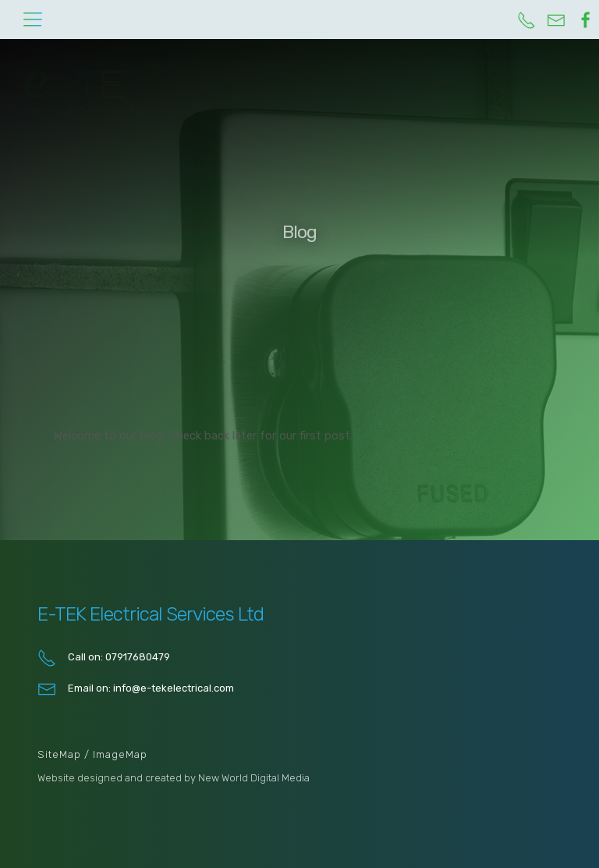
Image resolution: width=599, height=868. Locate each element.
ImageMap (120, 754)
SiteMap (61, 754)
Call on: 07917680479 (104, 658)
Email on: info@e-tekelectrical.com (136, 689)
